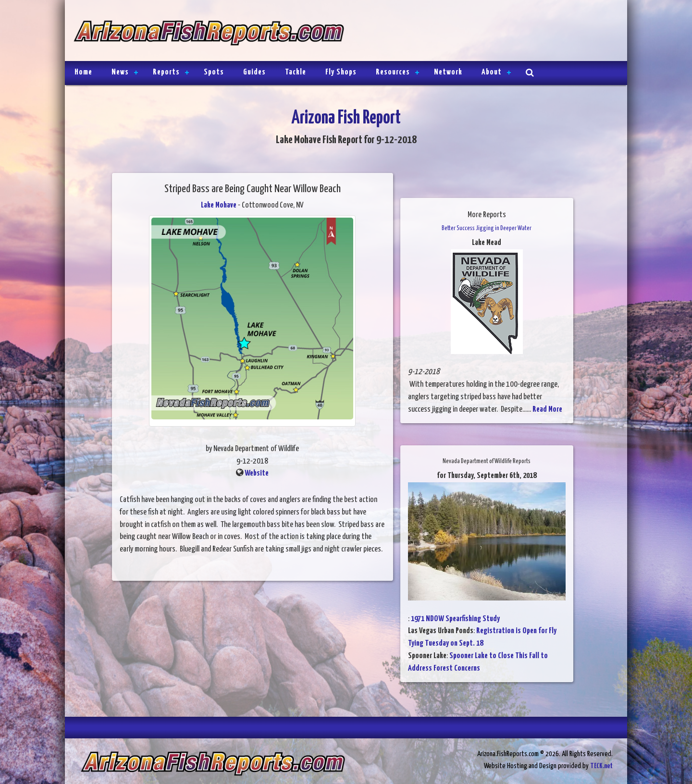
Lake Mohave (219, 205)
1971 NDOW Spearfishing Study (455, 619)
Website (257, 473)
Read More (547, 410)
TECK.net (601, 766)
